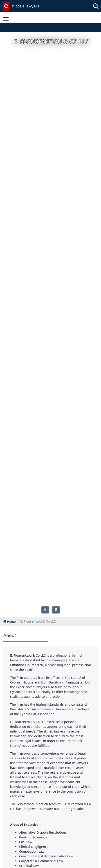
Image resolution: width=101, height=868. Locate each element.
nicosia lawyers (26, 6)
